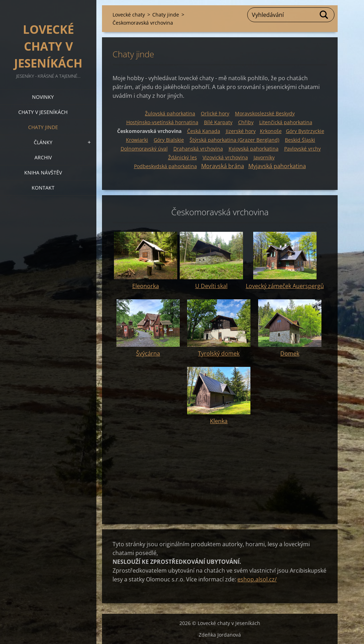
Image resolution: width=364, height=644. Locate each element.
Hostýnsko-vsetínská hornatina (162, 122)
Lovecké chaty (129, 15)
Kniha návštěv (43, 173)
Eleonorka (146, 286)
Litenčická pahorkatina (286, 122)
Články (43, 142)
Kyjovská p (254, 149)
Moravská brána (223, 166)
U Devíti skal (211, 286)
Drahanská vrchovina (198, 149)
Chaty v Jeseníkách (43, 112)
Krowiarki (137, 140)
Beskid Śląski (300, 140)
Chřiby (246, 122)
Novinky (43, 97)
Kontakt (43, 188)
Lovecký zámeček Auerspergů (285, 286)
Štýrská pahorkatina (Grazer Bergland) (234, 140)
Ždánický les (183, 157)
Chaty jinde (43, 127)
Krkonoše (271, 131)
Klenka (219, 421)
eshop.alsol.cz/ (257, 579)
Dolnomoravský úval (144, 149)
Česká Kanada (204, 131)
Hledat (324, 15)
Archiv (43, 157)
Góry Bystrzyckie (305, 131)
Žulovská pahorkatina (170, 113)
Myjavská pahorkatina (277, 166)
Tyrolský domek (219, 353)
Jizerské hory (241, 131)
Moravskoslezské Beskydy (265, 113)
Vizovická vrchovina (225, 157)
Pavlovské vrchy (302, 149)
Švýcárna (148, 353)
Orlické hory (215, 113)
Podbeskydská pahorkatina (165, 166)
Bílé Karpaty (218, 122)
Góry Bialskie (169, 140)
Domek (290, 353)
